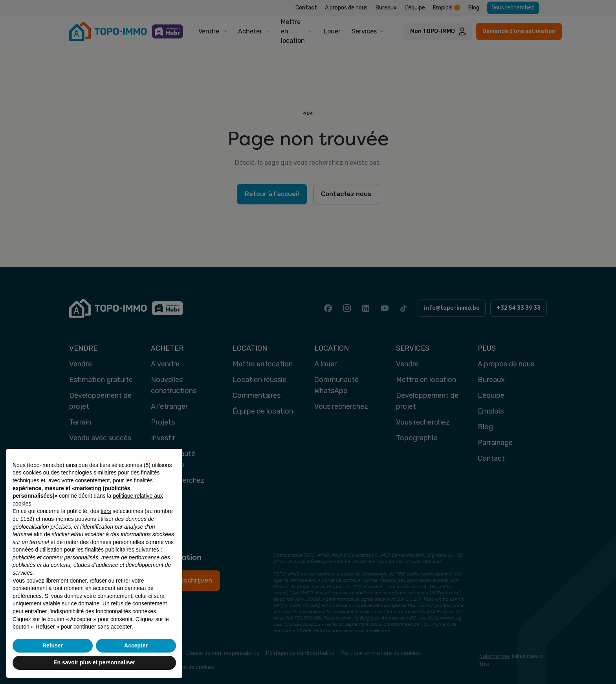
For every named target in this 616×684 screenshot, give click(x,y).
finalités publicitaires (109, 550)
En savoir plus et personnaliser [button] (94, 662)
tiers (106, 511)
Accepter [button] (136, 645)
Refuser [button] (53, 645)
